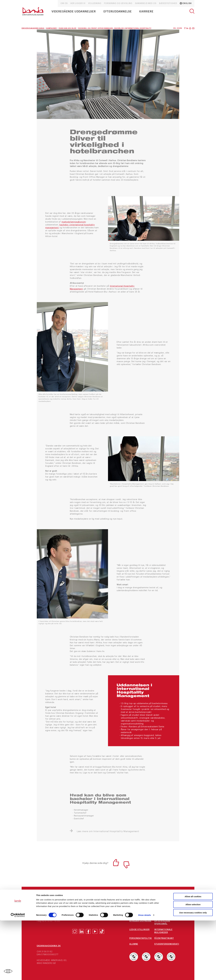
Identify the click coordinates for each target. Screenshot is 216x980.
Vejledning (95, 3)
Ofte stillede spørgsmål (162, 922)
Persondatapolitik (141, 938)
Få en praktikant (164, 938)
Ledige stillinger (139, 930)
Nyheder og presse (140, 921)
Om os (64, 3)
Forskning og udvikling (118, 3)
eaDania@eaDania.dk (49, 946)
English (186, 3)
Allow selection (193, 964)
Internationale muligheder (163, 931)
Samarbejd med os (146, 3)
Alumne (134, 944)
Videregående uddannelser (74, 12)
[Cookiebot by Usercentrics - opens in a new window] (18, 975)
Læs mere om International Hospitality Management (108, 831)
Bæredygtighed (168, 3)
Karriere (146, 12)
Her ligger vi (78, 3)
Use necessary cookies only (193, 972)
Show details (145, 975)
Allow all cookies (193, 956)
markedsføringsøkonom (74, 222)
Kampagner (161, 915)
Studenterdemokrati (167, 944)
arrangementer (139, 915)
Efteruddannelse (118, 12)
